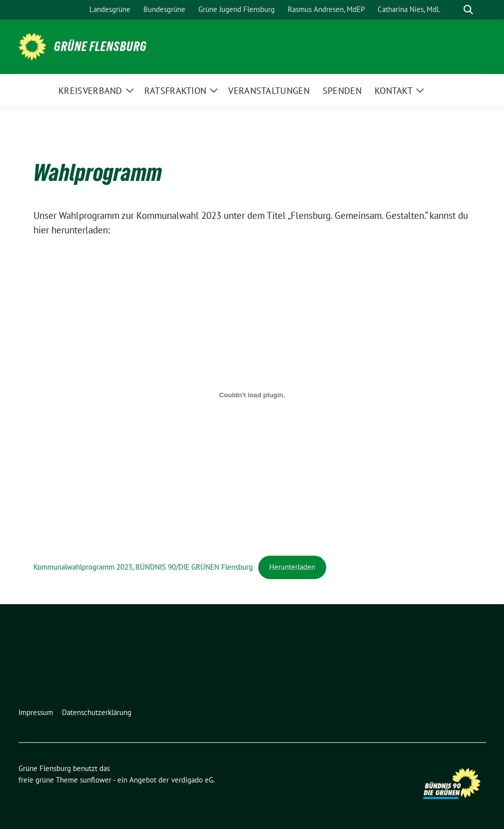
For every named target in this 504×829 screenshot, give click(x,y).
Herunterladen (292, 567)
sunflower (96, 780)
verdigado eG (192, 780)
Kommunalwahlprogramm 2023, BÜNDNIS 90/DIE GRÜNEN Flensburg (143, 567)
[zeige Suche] (468, 10)
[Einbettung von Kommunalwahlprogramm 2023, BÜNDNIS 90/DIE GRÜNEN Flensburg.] (252, 395)
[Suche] (454, 10)
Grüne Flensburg (100, 46)
